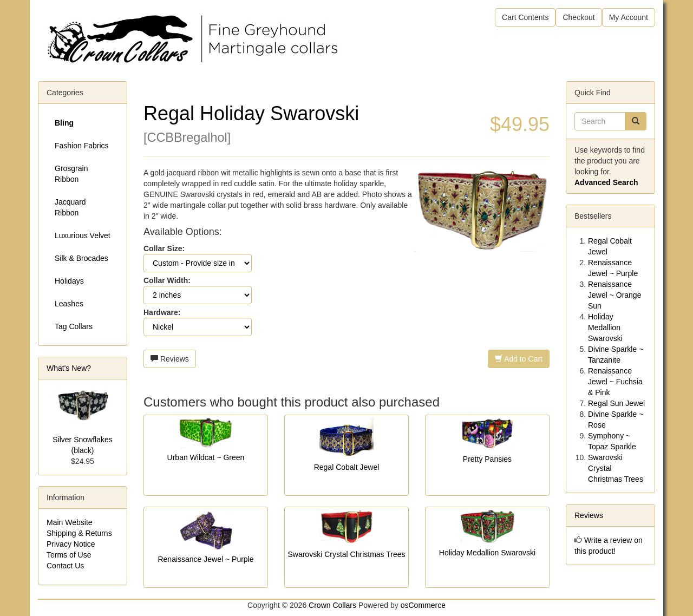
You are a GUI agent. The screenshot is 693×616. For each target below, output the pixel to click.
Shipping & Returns (79, 533)
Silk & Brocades (81, 258)
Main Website (70, 522)
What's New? (69, 368)
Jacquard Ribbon (70, 207)
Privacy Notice (71, 544)
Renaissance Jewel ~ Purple (205, 559)
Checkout (578, 17)
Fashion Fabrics (82, 146)
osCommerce (423, 605)
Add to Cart (519, 359)
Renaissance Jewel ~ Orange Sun (614, 295)
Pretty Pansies (487, 459)
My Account (629, 17)
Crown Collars (332, 605)
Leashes (69, 304)
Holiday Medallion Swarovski (487, 553)
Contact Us (65, 566)
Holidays (69, 281)
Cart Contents (525, 17)
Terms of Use (69, 555)
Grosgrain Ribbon (71, 174)
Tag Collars (74, 326)
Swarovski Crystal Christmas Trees (346, 554)
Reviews (170, 359)
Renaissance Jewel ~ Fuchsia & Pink (615, 382)
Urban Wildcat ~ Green (206, 457)
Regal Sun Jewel (616, 403)
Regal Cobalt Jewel (347, 467)
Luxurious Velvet (83, 235)
